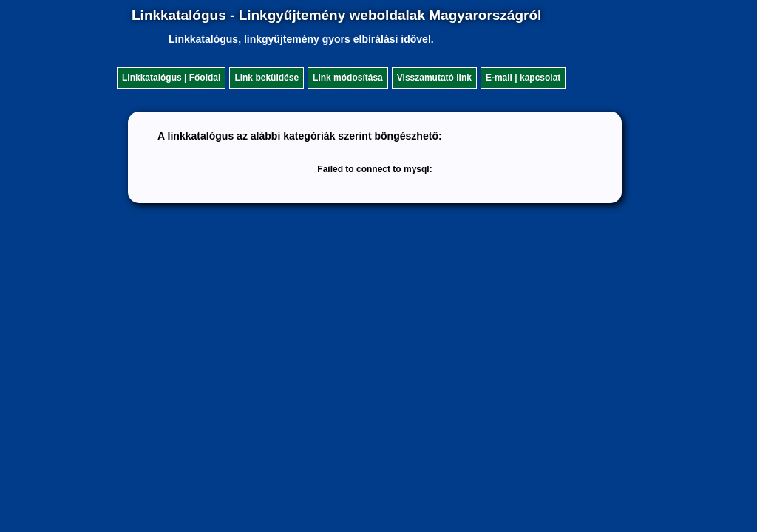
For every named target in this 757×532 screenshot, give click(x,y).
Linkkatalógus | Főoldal (171, 78)
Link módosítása (348, 78)
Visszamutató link (434, 78)
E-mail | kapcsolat (523, 78)
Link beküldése (267, 78)
